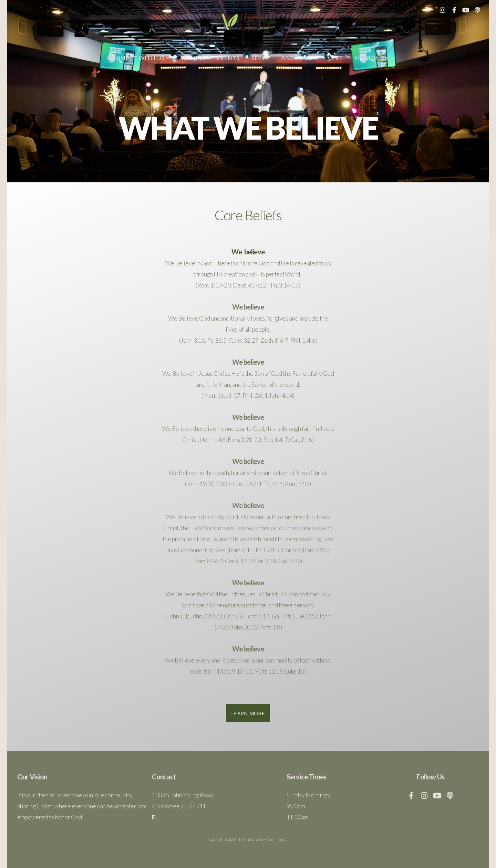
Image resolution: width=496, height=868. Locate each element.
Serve (260, 58)
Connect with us (138, 58)
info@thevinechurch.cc (187, 817)
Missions (372, 58)
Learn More (248, 713)
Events (228, 58)
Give (336, 58)
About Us (299, 58)
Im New (193, 58)
